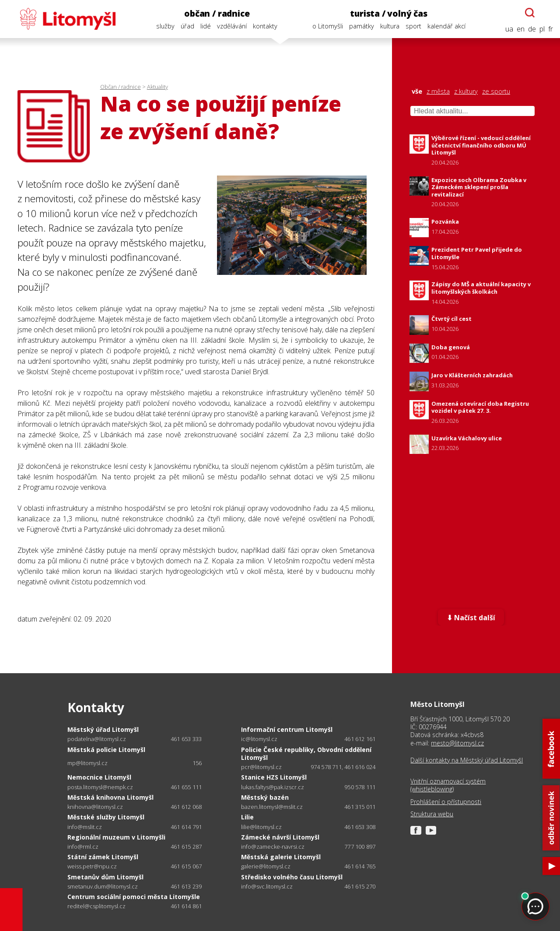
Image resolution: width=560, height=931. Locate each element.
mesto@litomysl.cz (457, 743)
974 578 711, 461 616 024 (343, 767)
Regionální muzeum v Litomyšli (116, 837)
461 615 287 (186, 847)
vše (417, 91)
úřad (187, 26)
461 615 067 (186, 866)
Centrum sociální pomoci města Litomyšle (134, 897)
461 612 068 (186, 807)
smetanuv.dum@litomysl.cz (103, 887)
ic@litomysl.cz (259, 739)
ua (509, 29)
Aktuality (157, 87)
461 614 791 (186, 827)
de (532, 29)
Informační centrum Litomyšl (287, 729)
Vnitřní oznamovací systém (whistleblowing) (448, 785)
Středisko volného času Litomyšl (292, 877)
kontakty (265, 26)
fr (551, 29)
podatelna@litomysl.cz (97, 739)
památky (362, 26)
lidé (206, 26)
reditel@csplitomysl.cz (96, 906)
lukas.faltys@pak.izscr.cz (273, 787)
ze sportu (496, 91)
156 (197, 763)
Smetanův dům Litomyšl (105, 877)
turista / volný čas (388, 13)
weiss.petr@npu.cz (92, 866)
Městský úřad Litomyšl (103, 729)
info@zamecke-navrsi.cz (273, 847)
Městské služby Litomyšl (106, 817)
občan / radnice (217, 13)
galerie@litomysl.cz (266, 866)
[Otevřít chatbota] (530, 13)
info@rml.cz (83, 847)
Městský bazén (265, 797)
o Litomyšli (328, 26)
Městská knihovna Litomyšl (110, 797)
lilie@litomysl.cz (261, 827)
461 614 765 (360, 866)
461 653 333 (186, 739)
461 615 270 (360, 886)
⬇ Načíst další (471, 618)
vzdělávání (232, 26)
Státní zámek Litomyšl (103, 857)
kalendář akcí (446, 26)
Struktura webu (432, 814)
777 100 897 (360, 847)
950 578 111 (360, 787)
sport (413, 26)
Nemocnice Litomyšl (99, 777)
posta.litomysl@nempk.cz (100, 787)
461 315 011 (360, 807)
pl (542, 29)
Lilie (247, 817)
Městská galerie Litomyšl (281, 857)
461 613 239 (186, 886)
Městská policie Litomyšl (106, 750)
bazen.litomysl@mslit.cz (272, 807)
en (521, 29)
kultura (390, 26)
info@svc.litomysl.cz (267, 887)
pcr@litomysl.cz (261, 767)
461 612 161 (360, 739)
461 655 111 (186, 787)
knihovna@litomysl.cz (95, 807)
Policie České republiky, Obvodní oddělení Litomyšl (306, 754)
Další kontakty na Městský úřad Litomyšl (467, 760)
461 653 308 (360, 827)
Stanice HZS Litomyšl (274, 777)
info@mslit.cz (85, 827)
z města (438, 91)
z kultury (466, 91)
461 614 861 (186, 906)
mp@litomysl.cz (87, 763)
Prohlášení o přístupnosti (446, 802)
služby (165, 26)
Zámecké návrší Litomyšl (280, 837)
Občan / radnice (121, 87)
